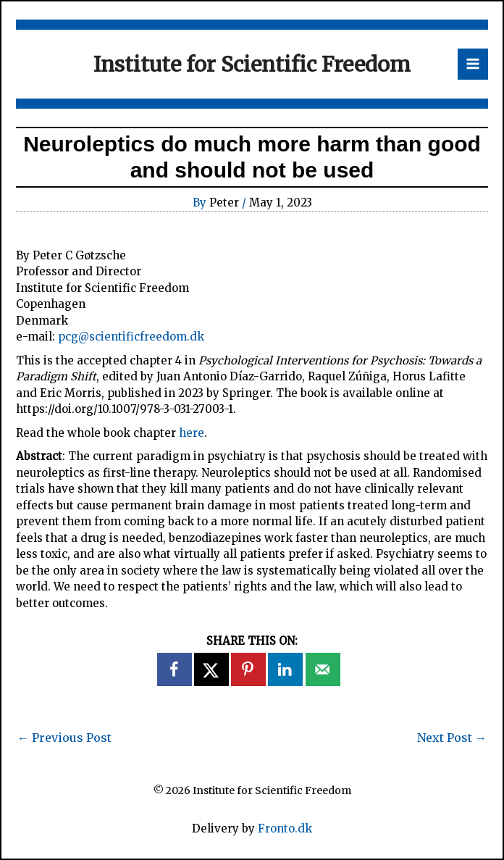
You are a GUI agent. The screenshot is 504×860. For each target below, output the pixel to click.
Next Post (452, 738)
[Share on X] (212, 669)
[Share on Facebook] (175, 669)
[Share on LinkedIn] (286, 669)
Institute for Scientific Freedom (252, 64)
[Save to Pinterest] (249, 669)
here (192, 433)
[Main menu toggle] (473, 64)
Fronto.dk (285, 828)
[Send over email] (324, 669)
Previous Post (64, 738)
